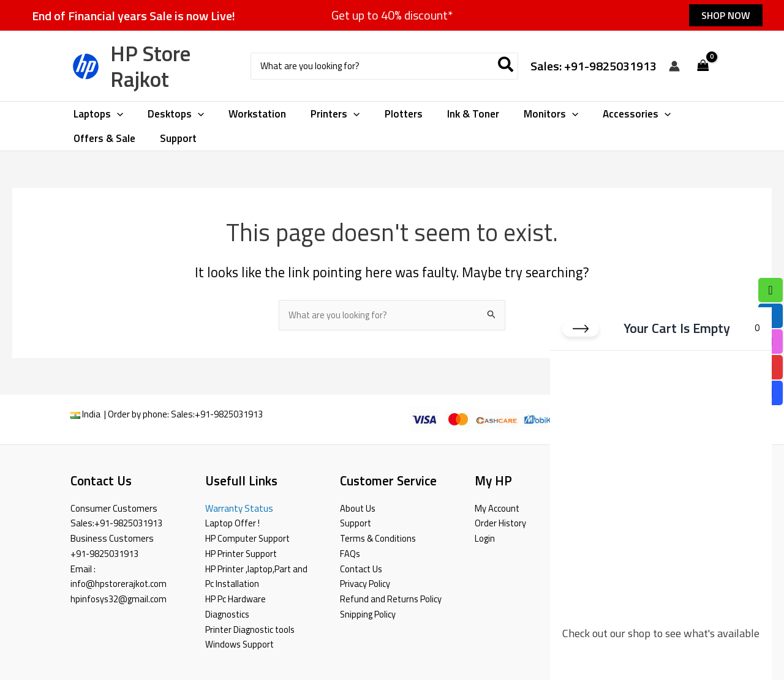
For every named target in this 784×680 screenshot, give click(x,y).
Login (485, 538)
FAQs (350, 554)
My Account (497, 508)
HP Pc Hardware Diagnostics (236, 607)
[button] (726, 15)
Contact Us (362, 569)
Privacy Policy (365, 584)
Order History (501, 523)
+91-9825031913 (229, 415)
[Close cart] (581, 331)
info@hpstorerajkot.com (119, 584)
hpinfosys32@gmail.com (119, 599)
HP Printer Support (242, 554)
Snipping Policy (368, 614)
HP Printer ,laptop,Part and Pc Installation (257, 577)
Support (356, 523)
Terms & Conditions (379, 538)
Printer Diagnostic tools (251, 630)
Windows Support (240, 644)
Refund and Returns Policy (391, 599)
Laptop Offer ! (233, 523)
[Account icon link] (674, 66)
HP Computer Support (248, 538)
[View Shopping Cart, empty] (703, 66)
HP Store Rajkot (150, 66)
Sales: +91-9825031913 (594, 66)
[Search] (506, 66)
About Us (358, 508)
